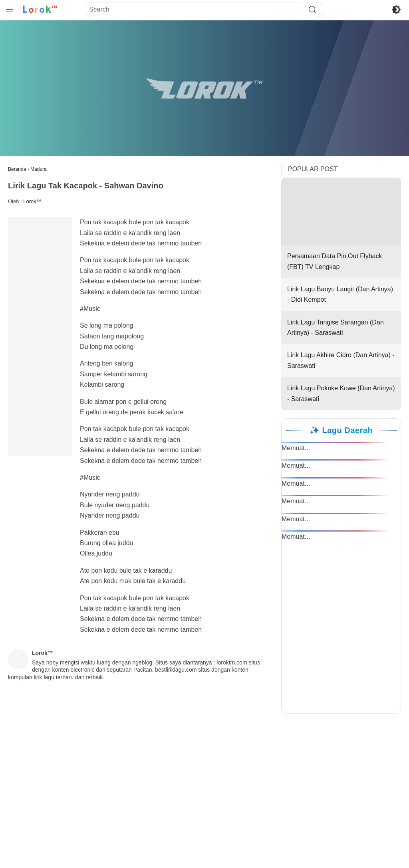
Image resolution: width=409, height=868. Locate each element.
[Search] (193, 10)
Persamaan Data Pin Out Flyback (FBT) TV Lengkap (341, 224)
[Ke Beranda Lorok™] (40, 10)
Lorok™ (32, 201)
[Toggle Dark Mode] (396, 10)
